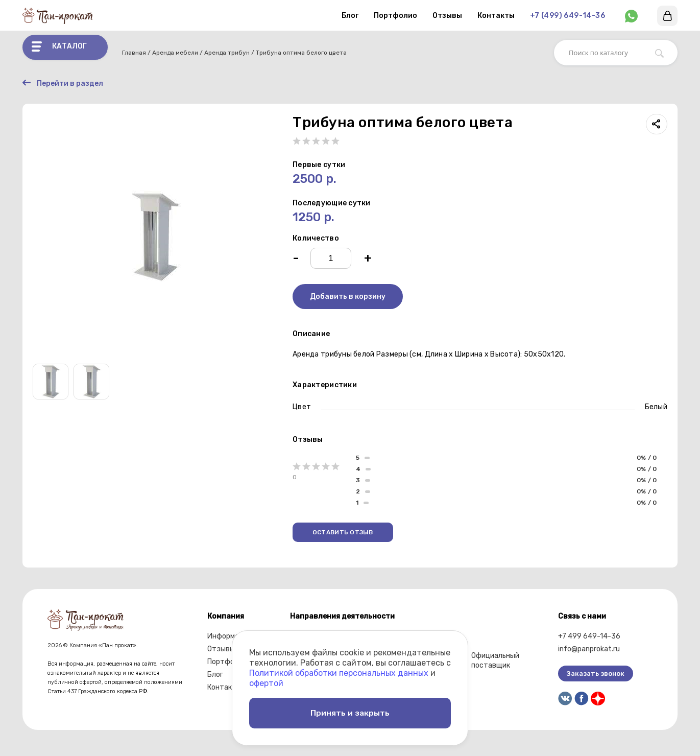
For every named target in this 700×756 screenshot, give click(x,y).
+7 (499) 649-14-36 (568, 16)
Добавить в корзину (348, 297)
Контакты (496, 16)
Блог (350, 16)
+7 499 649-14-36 (589, 637)
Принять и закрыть (350, 712)
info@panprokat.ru (589, 649)
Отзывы (447, 16)
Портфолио (395, 16)
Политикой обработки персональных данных (339, 671)
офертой (266, 681)
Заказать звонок (596, 674)
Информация (229, 637)
